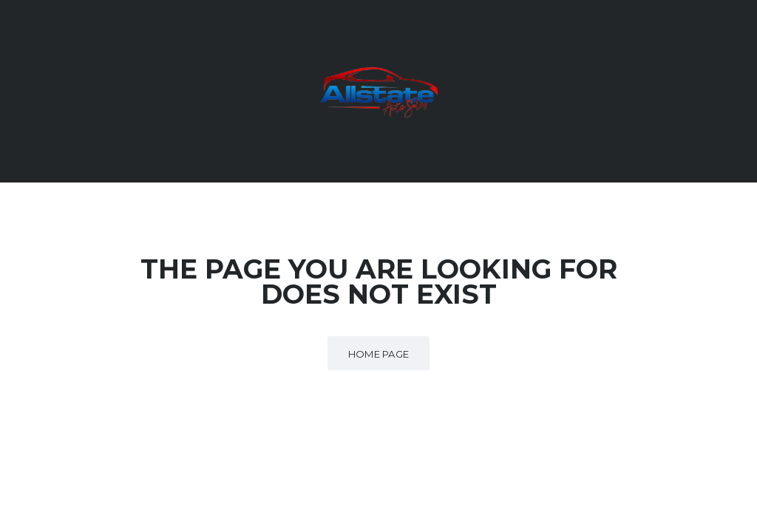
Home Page (379, 354)
